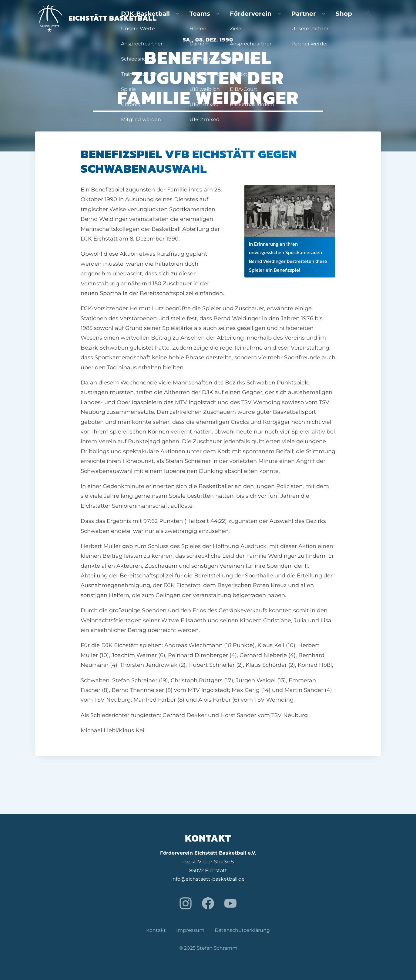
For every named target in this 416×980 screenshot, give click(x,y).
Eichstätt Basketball (97, 18)
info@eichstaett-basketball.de (208, 879)
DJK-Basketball (218, 18)
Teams (256, 18)
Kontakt (156, 930)
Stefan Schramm (217, 948)
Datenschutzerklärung (242, 930)
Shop (356, 18)
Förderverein (292, 18)
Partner (329, 18)
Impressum (190, 930)
